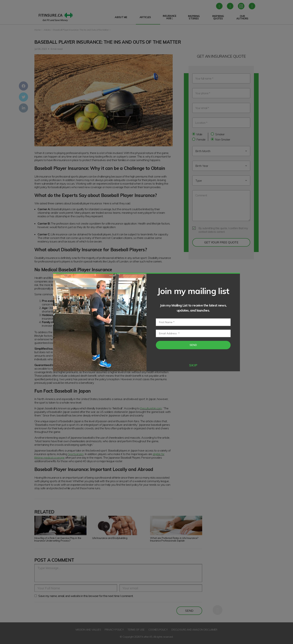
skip (193, 365)
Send (193, 345)
